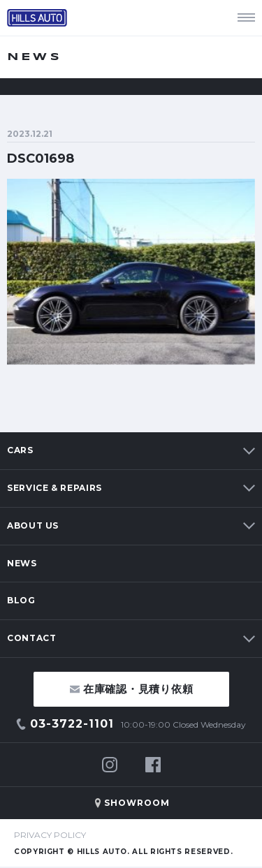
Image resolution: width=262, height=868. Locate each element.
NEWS (22, 563)
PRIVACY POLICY (50, 835)
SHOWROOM (137, 803)
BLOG (21, 600)
